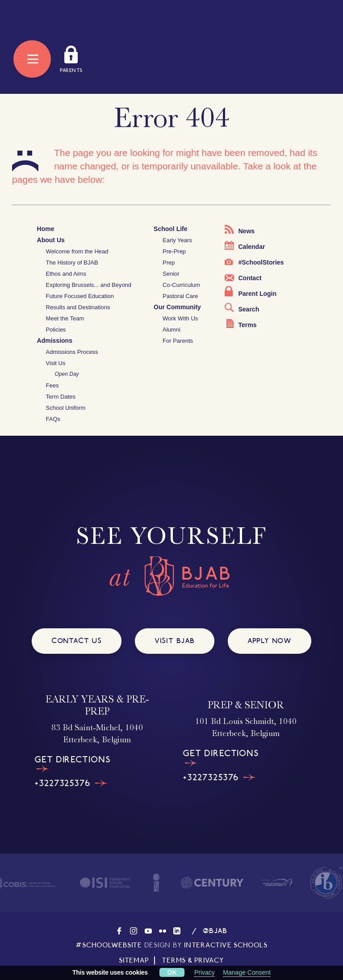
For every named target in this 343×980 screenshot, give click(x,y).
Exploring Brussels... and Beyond (89, 285)
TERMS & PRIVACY (193, 960)
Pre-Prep (174, 251)
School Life (170, 229)
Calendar (245, 246)
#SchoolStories (254, 262)
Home (46, 229)
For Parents (178, 341)
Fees (52, 385)
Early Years (177, 240)
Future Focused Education (80, 296)
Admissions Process (72, 352)
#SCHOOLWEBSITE (109, 945)
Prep (169, 263)
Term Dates (61, 397)
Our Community (177, 307)
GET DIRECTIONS (72, 764)
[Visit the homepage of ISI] (105, 883)
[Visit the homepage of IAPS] (156, 883)
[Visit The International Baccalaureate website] (326, 883)
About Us (51, 240)
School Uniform (66, 408)
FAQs (53, 419)
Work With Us (180, 318)
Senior (171, 274)
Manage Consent (247, 972)
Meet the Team (65, 318)
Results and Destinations (78, 307)
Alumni (171, 330)
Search (242, 308)
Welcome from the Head (77, 251)
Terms (241, 324)
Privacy (205, 972)
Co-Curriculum (181, 285)
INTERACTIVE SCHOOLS (226, 945)
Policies (56, 330)
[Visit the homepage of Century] (212, 883)
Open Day (67, 374)
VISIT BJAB (175, 641)
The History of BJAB (72, 263)
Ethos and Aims (66, 274)
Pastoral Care (180, 296)
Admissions (55, 341)
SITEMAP (134, 960)
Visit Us (56, 363)
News (240, 230)
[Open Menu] (32, 59)
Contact (243, 278)
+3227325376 (71, 783)
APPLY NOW (270, 641)
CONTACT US (77, 641)
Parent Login (251, 292)
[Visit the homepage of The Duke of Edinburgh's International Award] (277, 883)
